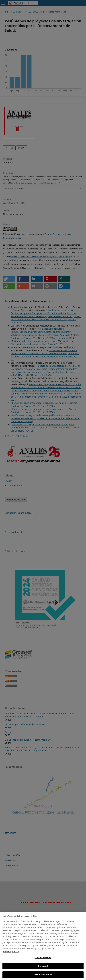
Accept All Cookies (43, 974)
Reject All (43, 966)
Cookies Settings (43, 957)
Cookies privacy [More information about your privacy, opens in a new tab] (11, 951)
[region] (43, 946)
